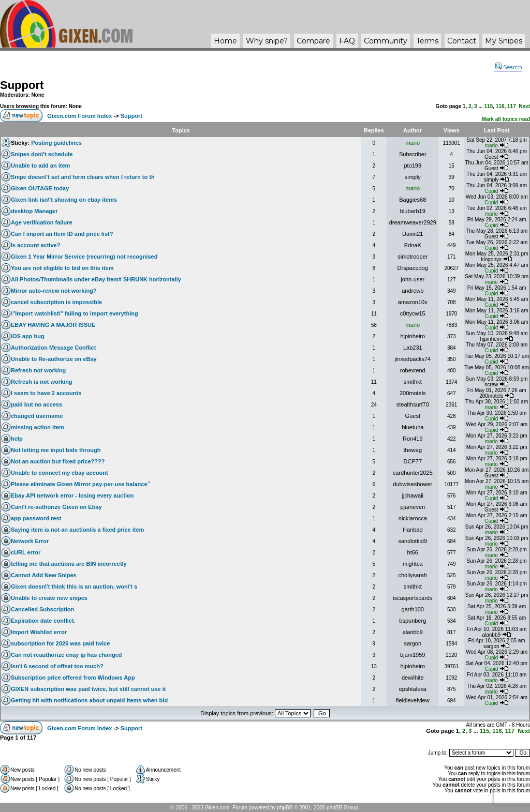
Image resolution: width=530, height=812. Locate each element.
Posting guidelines (56, 143)
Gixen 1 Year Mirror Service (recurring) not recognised (84, 257)
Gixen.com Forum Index (79, 116)
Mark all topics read (506, 119)
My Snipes (504, 41)
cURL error (26, 552)
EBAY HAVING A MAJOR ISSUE (53, 325)
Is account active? (35, 245)
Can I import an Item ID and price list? (62, 234)
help (17, 439)
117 (512, 106)
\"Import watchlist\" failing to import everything (75, 313)
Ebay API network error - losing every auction (72, 495)
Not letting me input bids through (56, 450)
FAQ (347, 41)
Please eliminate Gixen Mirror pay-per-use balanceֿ (79, 484)
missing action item (38, 427)
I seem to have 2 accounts (46, 393)
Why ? (267, 41)
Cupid (491, 191)
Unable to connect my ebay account (60, 473)
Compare (313, 41)
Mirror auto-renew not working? (54, 291)
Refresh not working (38, 370)
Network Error (30, 541)
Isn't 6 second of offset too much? (57, 666)
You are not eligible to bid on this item (62, 268)
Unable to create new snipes (49, 598)
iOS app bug (28, 336)
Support (22, 85)
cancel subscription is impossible (56, 302)
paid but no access (36, 404)
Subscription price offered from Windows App (73, 678)
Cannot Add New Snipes (44, 575)
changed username (37, 416)
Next (524, 106)
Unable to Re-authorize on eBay (54, 359)
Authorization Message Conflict (53, 348)
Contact (462, 41)
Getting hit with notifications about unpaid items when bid (89, 700)
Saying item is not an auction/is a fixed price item (77, 530)
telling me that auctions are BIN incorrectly (69, 564)
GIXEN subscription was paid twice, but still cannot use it (89, 689)
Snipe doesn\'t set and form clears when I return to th (83, 177)
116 (500, 106)
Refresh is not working (42, 382)
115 (489, 106)
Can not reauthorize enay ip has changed (67, 655)
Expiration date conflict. (43, 621)
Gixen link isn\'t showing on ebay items (64, 200)
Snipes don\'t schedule (42, 154)
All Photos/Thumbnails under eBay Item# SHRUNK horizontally (96, 279)
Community (386, 41)
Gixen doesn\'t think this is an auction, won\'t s (74, 587)
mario (413, 143)
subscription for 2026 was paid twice (60, 643)
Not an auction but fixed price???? (58, 461)
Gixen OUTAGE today (40, 188)
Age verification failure (42, 222)
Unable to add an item (40, 166)
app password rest (36, 518)
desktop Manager (34, 211)
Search (509, 67)
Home (225, 41)
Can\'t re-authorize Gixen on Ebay (56, 507)
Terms (427, 41)
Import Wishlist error (39, 632)
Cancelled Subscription (42, 609)
